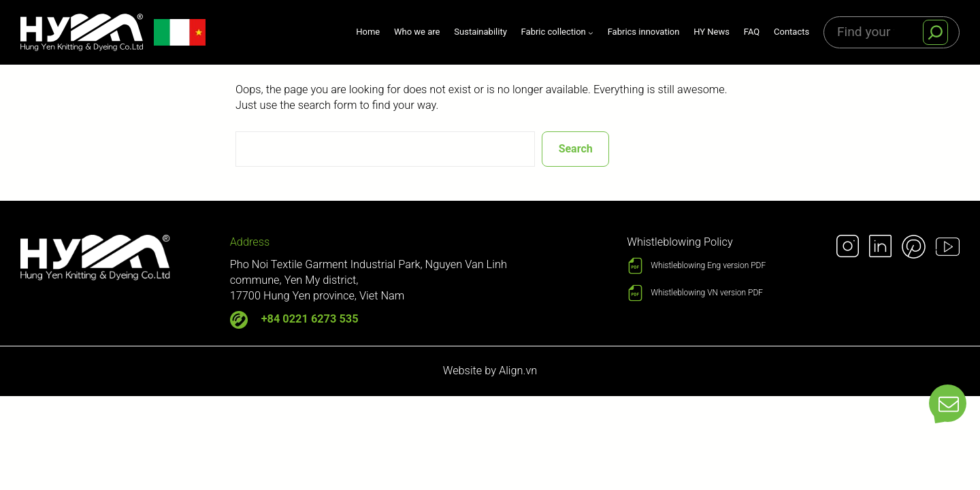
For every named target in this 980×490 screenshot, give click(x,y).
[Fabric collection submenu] (557, 32)
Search (576, 149)
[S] (935, 32)
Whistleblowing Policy (680, 242)
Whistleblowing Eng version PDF (708, 265)
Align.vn (518, 371)
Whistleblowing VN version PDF (707, 293)
